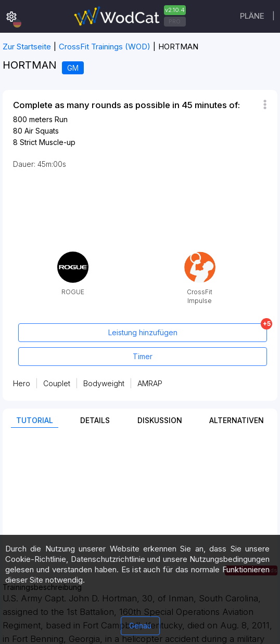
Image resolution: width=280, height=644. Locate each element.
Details (95, 420)
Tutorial (35, 420)
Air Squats (42, 131)
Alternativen (237, 420)
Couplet (57, 383)
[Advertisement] (140, 510)
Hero (22, 383)
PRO (175, 21)
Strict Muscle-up (48, 142)
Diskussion (160, 420)
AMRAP (150, 383)
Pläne (252, 16)
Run (61, 119)
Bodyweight (104, 383)
